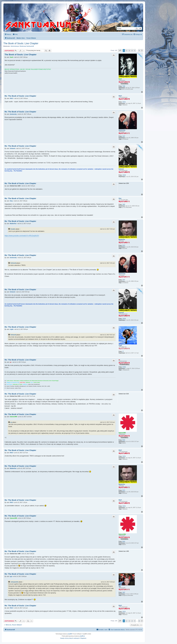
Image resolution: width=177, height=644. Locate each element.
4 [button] (132, 51)
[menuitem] (15, 34)
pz (119, 360)
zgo (120, 586)
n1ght (120, 345)
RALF (120, 96)
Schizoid (121, 169)
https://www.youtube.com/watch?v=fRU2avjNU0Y (22, 236)
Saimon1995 (122, 433)
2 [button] (126, 51)
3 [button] (129, 51)
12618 (124, 175)
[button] (120, 51)
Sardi (120, 79)
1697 (124, 592)
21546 (124, 367)
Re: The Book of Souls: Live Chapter (20, 96)
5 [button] (135, 51)
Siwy (120, 198)
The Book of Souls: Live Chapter (21, 43)
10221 (124, 102)
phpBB (70, 634)
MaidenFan (122, 239)
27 (123, 351)
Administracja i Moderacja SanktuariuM (22, 46)
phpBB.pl (82, 636)
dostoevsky (122, 130)
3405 (124, 204)
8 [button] (139, 51)
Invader (13, 229)
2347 (124, 136)
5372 (124, 245)
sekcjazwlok (14, 582)
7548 (124, 86)
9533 (124, 440)
